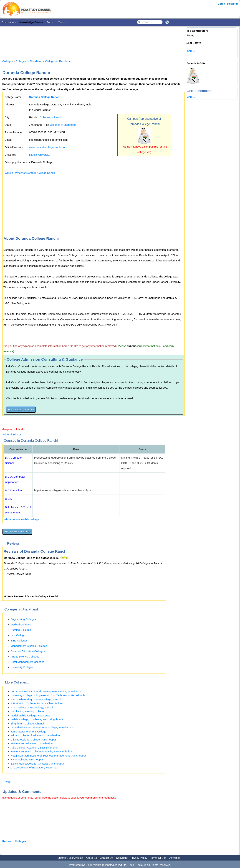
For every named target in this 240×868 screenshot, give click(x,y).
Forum (50, 22)
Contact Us (106, 858)
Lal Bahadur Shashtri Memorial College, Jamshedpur (42, 727)
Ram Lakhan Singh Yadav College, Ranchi (36, 699)
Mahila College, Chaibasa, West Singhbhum (37, 719)
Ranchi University (40, 155)
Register (233, 4)
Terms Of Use (158, 858)
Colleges (7, 61)
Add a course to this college (21, 519)
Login (222, 4)
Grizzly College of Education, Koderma (34, 767)
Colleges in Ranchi (56, 61)
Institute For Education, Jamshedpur (32, 743)
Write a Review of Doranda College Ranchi (30, 173)
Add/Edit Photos (12, 434)
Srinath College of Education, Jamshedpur (36, 735)
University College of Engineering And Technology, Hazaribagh (48, 695)
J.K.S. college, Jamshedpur (27, 759)
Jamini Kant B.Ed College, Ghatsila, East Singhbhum (42, 751)
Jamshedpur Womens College (28, 731)
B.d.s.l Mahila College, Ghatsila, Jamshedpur (37, 764)
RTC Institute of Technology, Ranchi (32, 707)
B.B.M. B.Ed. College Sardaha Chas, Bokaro (37, 703)
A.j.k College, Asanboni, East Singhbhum (35, 748)
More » (62, 22)
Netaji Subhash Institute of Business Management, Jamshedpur (48, 756)
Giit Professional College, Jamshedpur (33, 740)
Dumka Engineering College (27, 711)
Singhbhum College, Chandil (27, 723)
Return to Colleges (14, 841)
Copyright (122, 858)
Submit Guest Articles (70, 858)
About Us (91, 858)
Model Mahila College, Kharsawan (31, 715)
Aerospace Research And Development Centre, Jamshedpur (46, 691)
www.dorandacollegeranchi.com (48, 147)
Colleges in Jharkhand (29, 61)
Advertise (175, 858)
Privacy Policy (139, 858)
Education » (9, 22)
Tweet (8, 782)
